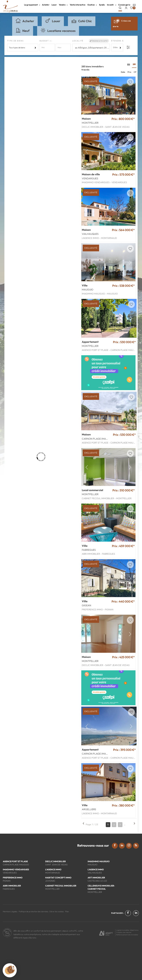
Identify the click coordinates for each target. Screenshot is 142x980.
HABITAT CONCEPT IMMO (58, 878)
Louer (54, 5)
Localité (78, 41)
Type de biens (15, 41)
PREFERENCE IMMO (13, 878)
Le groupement (32, 5)
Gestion (92, 5)
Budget (45, 41)
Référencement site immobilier (127, 935)
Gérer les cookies (57, 911)
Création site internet (124, 932)
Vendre (63, 5)
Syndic (102, 5)
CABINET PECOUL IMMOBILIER (61, 886)
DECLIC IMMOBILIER (56, 861)
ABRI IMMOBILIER (12, 886)
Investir (112, 5)
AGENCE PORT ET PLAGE (15, 861)
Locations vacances (58, 30)
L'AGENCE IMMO (53, 869)
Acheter (46, 5)
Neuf (23, 30)
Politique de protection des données (34, 911)
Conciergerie (124, 5)
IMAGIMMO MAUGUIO (99, 861)
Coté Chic (82, 21)
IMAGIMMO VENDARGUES (16, 869)
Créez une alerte (122, 23)
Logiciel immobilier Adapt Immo (127, 930)
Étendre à (117, 41)
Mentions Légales (10, 911)
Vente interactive (78, 5)
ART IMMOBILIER (96, 878)
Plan (67, 911)
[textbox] (92, 48)
